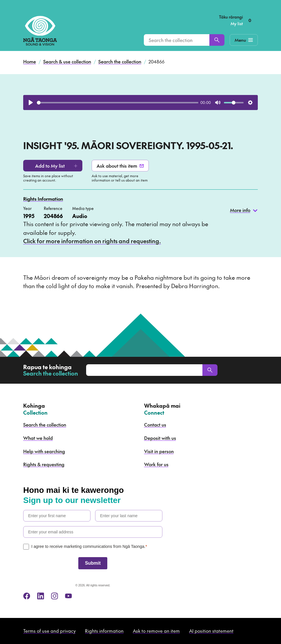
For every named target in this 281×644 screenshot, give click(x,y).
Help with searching (44, 451)
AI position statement (211, 631)
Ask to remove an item (156, 631)
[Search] (217, 40)
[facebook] (27, 596)
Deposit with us (160, 438)
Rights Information (43, 199)
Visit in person (159, 451)
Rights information (104, 631)
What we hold (38, 438)
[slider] (118, 103)
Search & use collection (67, 61)
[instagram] (55, 596)
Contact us (155, 425)
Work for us (156, 464)
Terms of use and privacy (49, 631)
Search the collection (120, 61)
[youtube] (68, 596)
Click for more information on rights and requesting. (92, 241)
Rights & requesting (44, 464)
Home (30, 61)
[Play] (31, 103)
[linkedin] (41, 596)
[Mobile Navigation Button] (244, 40)
